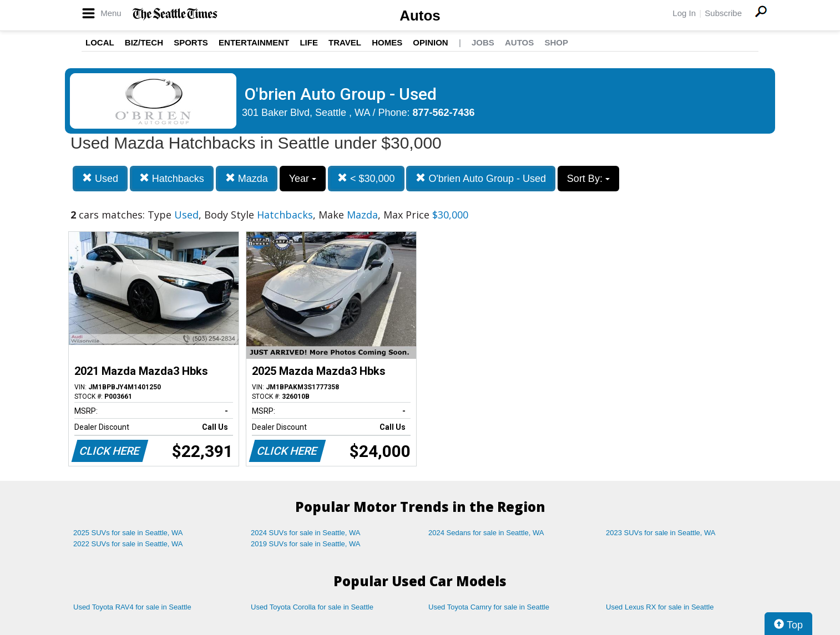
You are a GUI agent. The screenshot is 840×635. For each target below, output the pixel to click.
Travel (345, 42)
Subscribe (723, 13)
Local (100, 42)
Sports (191, 42)
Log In (684, 13)
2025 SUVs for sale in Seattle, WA (128, 533)
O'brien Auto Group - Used (481, 178)
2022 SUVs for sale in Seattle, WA (128, 544)
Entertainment (254, 42)
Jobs (483, 42)
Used (100, 178)
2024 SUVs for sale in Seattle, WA (306, 533)
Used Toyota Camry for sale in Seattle (489, 607)
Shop (556, 42)
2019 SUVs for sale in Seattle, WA (306, 544)
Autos (420, 16)
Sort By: (588, 179)
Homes (387, 42)
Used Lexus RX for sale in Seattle (660, 607)
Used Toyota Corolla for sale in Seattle (312, 607)
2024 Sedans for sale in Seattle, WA (486, 533)
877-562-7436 (444, 113)
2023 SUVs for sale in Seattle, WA (661, 533)
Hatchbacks (172, 178)
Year (303, 179)
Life (309, 42)
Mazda (247, 178)
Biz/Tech (144, 42)
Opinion (430, 42)
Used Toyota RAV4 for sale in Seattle (132, 607)
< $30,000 (366, 178)
